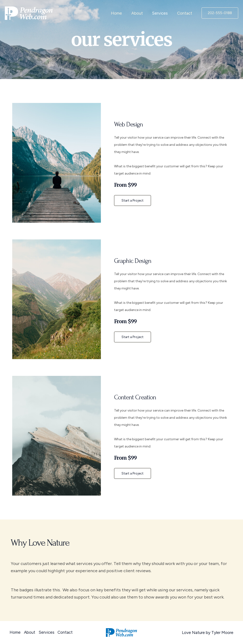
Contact (185, 13)
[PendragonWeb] (29, 13)
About (140, 13)
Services (162, 13)
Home (120, 13)
